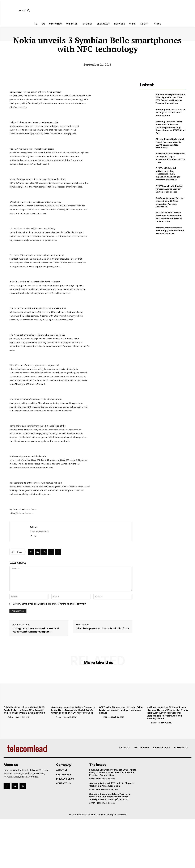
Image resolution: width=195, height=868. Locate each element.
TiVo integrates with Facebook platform (103, 629)
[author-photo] (5, 717)
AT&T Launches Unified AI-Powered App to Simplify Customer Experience (170, 189)
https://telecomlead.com (39, 531)
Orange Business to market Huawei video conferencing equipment (36, 630)
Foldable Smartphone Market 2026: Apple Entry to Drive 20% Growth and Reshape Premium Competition (171, 99)
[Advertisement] (163, 259)
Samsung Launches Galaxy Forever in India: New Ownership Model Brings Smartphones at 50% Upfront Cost (171, 127)
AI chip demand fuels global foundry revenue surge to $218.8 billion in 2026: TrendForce (170, 143)
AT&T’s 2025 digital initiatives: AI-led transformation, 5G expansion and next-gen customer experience (168, 174)
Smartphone (95, 779)
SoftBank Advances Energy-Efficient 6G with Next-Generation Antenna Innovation (170, 202)
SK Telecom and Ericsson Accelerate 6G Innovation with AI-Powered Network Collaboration (169, 217)
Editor (33, 527)
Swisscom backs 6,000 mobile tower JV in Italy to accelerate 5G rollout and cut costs (170, 158)
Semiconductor (97, 790)
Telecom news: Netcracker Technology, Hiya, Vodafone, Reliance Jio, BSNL (170, 230)
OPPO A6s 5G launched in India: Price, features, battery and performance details (121, 710)
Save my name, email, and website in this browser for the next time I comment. (50, 604)
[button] (25, 10)
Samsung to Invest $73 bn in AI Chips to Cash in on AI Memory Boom (170, 112)
